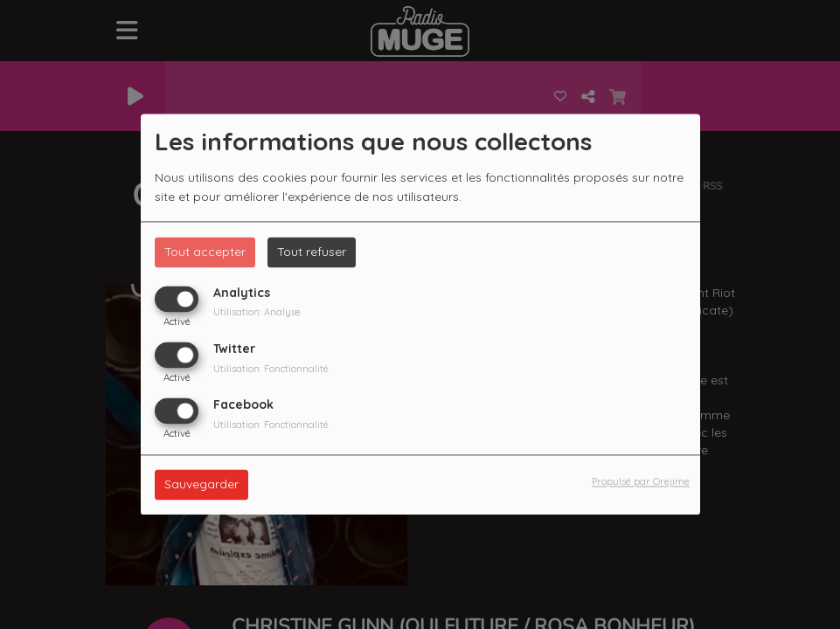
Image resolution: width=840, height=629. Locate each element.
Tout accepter (205, 252)
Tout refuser (312, 252)
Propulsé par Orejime (641, 482)
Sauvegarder (201, 485)
